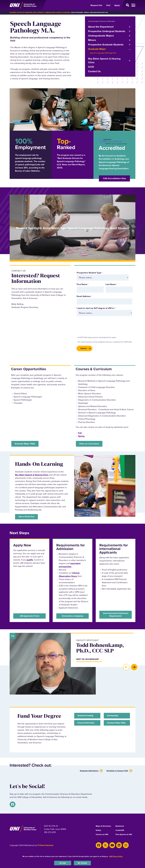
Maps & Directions (104, 826)
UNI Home (13, 12)
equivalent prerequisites (70, 566)
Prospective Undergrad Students (107, 31)
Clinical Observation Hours (69, 576)
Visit (108, 5)
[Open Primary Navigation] (129, 5)
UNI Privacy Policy (116, 856)
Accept (63, 863)
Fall (80, 433)
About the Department (101, 27)
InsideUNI (120, 831)
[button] (126, 669)
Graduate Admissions (85, 772)
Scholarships (114, 717)
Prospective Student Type (89, 273)
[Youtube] (109, 845)
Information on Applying (72, 617)
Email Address (84, 296)
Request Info (96, 5)
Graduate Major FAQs (115, 727)
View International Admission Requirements (116, 615)
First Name (82, 284)
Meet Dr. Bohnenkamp (89, 661)
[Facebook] (12, 805)
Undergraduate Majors (101, 36)
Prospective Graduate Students (106, 45)
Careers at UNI (103, 835)
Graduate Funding (87, 717)
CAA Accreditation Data (114, 178)
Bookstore (120, 826)
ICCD (91, 67)
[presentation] (94, 327)
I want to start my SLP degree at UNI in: (96, 308)
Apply (117, 5)
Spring (81, 437)
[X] (104, 845)
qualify (30, 561)
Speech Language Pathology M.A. (103, 53)
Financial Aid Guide (87, 725)
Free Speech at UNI (125, 835)
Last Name (111, 284)
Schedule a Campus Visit (116, 772)
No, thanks (82, 863)
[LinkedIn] (115, 845)
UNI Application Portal (30, 617)
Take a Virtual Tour (28, 518)
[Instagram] (121, 845)
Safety (99, 831)
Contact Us (94, 71)
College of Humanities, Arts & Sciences (32, 12)
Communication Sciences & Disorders (61, 12)
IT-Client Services (45, 846)
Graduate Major (97, 49)
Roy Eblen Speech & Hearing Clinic (104, 61)
